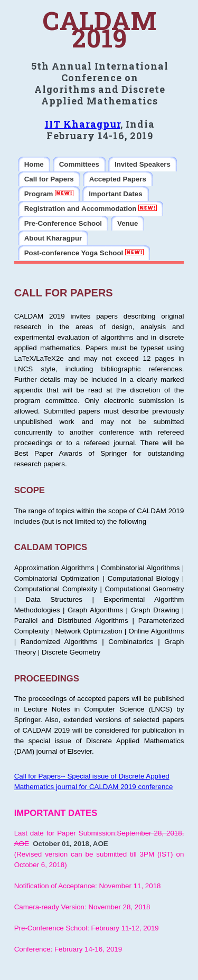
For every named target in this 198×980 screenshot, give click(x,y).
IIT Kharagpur (83, 124)
